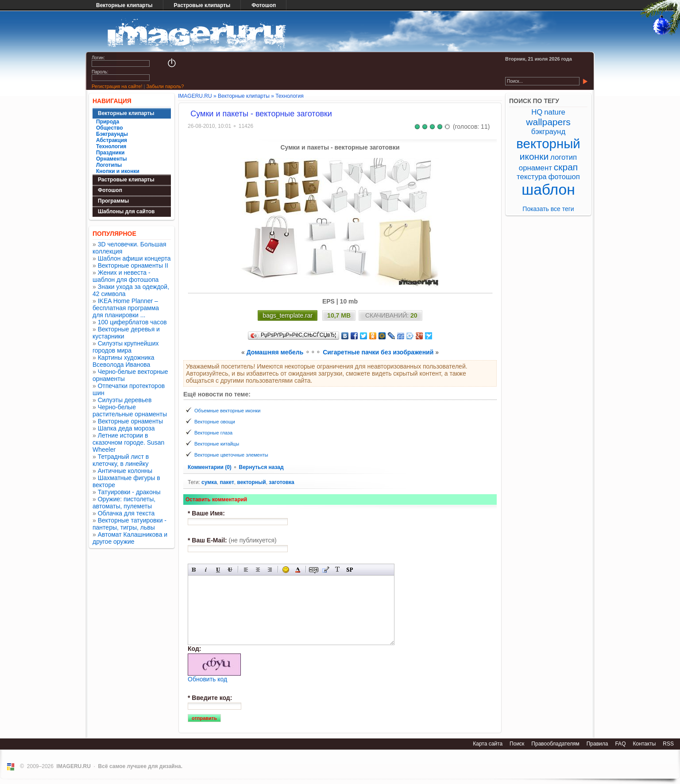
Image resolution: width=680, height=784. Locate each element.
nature (555, 112)
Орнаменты (112, 159)
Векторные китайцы (217, 444)
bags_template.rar (288, 315)
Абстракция (112, 140)
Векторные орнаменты (130, 421)
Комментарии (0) (210, 467)
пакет (227, 482)
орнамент (535, 168)
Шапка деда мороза (126, 428)
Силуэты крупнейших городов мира (126, 347)
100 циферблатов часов (132, 322)
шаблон (548, 190)
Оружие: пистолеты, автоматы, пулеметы (124, 503)
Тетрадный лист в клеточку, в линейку (121, 460)
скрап (566, 167)
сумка (209, 482)
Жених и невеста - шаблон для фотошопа (126, 276)
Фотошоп (264, 5)
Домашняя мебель (275, 352)
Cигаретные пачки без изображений (378, 352)
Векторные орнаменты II (133, 265)
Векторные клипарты (124, 5)
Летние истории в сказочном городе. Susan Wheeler (128, 442)
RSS (668, 744)
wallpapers (548, 122)
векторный (252, 482)
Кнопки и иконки (118, 171)
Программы (113, 201)
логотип (564, 157)
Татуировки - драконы (129, 492)
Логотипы (109, 165)
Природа (108, 122)
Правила (597, 744)
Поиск (517, 744)
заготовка (281, 482)
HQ (537, 112)
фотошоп (564, 177)
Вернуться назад (261, 467)
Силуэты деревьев (125, 400)
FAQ (620, 744)
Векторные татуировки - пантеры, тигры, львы (129, 524)
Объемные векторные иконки (228, 411)
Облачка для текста (126, 513)
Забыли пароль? (165, 86)
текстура (532, 177)
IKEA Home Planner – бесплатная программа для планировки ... (126, 308)
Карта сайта (488, 744)
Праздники (110, 153)
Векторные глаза (213, 433)
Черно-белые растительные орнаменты (130, 411)
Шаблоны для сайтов (126, 211)
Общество (110, 128)
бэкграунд (548, 132)
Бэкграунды (112, 134)
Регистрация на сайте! (117, 86)
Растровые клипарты (202, 5)
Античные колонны (125, 471)
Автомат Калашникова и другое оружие (130, 538)
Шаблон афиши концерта (134, 258)
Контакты (644, 744)
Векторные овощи (215, 422)
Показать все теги (548, 209)
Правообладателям (555, 744)
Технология (111, 146)
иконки (534, 156)
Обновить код (207, 679)
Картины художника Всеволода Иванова (124, 361)
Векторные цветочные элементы (231, 455)
